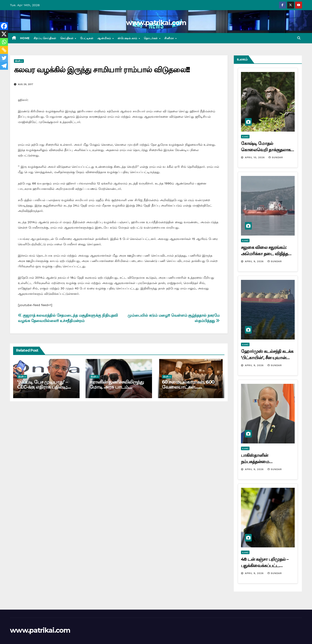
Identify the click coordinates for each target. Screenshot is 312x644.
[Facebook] (4, 26)
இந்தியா (19, 61)
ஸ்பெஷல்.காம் (128, 38)
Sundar (276, 157)
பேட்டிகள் (87, 38)
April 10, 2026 (255, 157)
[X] (4, 34)
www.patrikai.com (156, 23)
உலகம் (245, 136)
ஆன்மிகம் (105, 38)
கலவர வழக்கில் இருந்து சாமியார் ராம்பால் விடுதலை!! (102, 70)
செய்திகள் (67, 38)
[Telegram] (4, 66)
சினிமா (170, 38)
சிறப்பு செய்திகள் (45, 38)
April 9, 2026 (255, 261)
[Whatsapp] (4, 42)
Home (25, 38)
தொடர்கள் (151, 38)
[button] (299, 38)
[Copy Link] (4, 50)
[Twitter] (4, 58)
